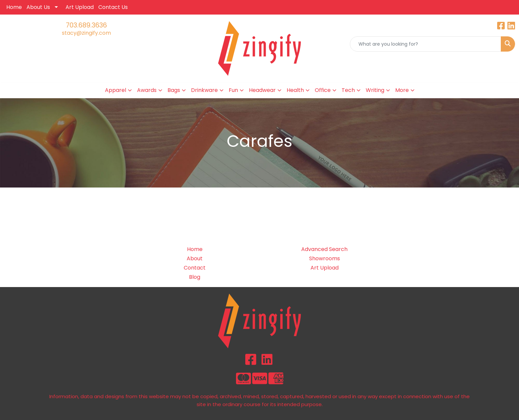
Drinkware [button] (204, 90)
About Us (38, 7)
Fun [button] (233, 90)
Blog (195, 277)
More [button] (402, 90)
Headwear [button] (262, 90)
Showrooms (325, 258)
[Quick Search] (425, 44)
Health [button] (295, 90)
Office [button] (323, 90)
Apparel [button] (116, 90)
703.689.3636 (86, 25)
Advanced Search (324, 249)
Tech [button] (348, 90)
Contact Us (113, 7)
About (195, 258)
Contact (195, 268)
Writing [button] (375, 90)
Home (14, 7)
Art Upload (80, 7)
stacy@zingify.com (86, 33)
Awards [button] (147, 90)
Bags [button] (174, 90)
